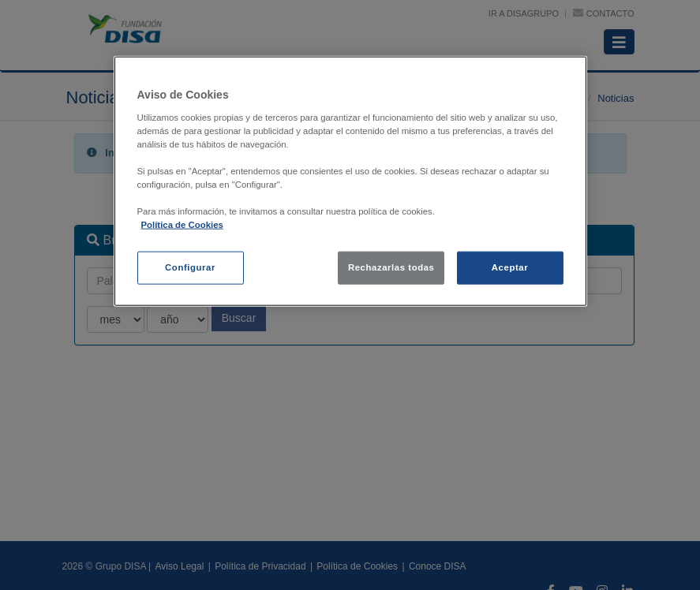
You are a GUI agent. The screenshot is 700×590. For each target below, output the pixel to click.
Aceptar (510, 267)
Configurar (190, 267)
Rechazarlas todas (391, 267)
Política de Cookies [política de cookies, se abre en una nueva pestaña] (182, 225)
